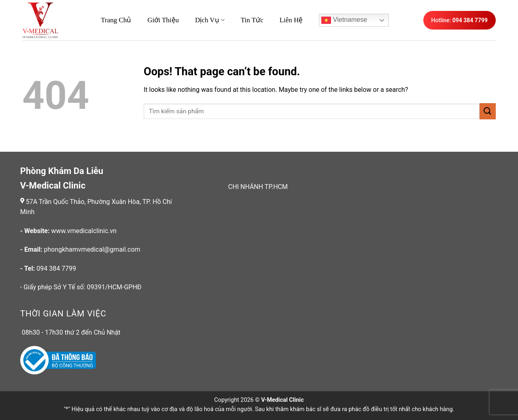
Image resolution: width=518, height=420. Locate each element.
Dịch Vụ (210, 20)
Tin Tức (252, 20)
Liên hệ (291, 20)
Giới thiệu (163, 20)
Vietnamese (344, 20)
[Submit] (488, 111)
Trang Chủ (116, 20)
